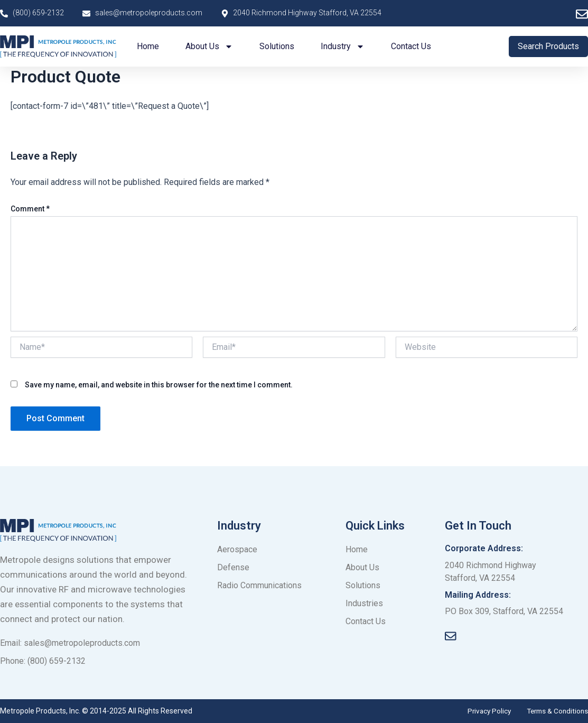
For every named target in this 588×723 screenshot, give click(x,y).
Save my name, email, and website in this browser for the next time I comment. (159, 385)
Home (148, 46)
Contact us (411, 46)
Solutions (277, 46)
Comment (30, 209)
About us (209, 47)
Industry (343, 47)
